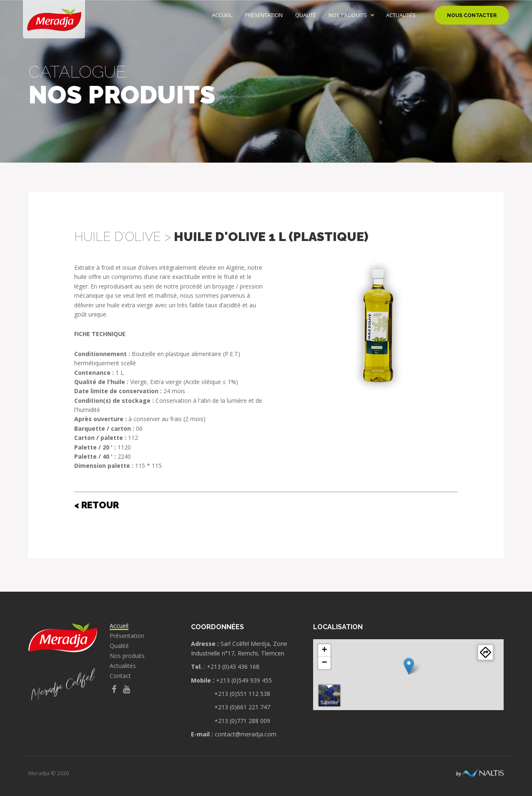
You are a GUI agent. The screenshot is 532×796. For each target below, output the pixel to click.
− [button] (324, 663)
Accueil (222, 15)
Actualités (401, 15)
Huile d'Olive (118, 237)
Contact (120, 676)
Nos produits (348, 15)
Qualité (306, 15)
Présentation (264, 15)
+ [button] (324, 650)
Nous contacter (472, 15)
